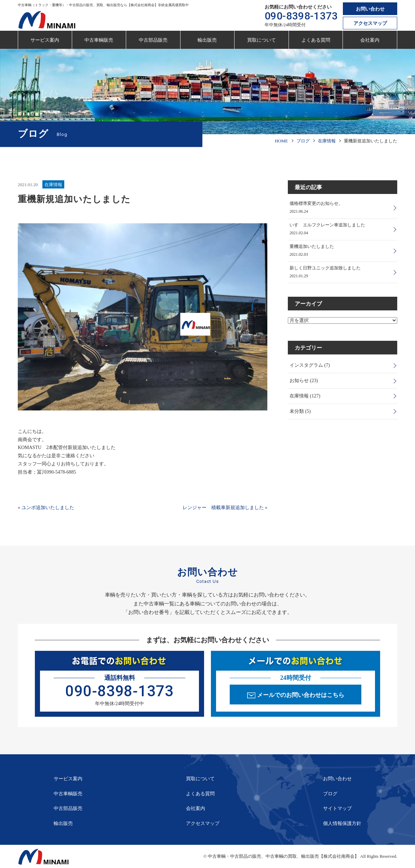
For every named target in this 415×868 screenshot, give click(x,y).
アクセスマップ (370, 23)
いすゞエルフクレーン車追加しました (327, 225)
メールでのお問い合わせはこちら (301, 695)
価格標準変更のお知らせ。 (316, 203)
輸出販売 (207, 40)
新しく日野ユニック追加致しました (325, 268)
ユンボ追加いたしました (48, 508)
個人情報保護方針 (342, 823)
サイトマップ (337, 808)
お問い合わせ (370, 9)
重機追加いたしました (312, 246)
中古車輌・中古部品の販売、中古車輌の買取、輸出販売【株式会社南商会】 (283, 856)
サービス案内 (45, 40)
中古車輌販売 (99, 40)
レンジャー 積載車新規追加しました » (225, 508)
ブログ (330, 794)
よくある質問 (316, 40)
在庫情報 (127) (305, 397)
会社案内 (370, 40)
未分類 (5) (300, 412)
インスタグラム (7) (310, 366)
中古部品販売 (153, 40)
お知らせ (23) (304, 381)
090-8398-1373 (301, 16)
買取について (262, 40)
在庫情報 (53, 185)
